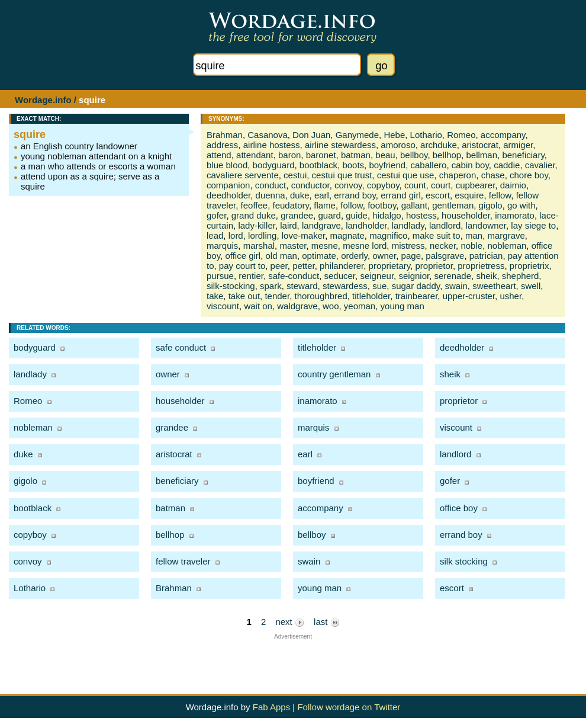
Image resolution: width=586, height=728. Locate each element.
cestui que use (406, 175)
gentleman (453, 205)
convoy (348, 185)
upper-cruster (469, 296)
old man (281, 256)
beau (385, 155)
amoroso (398, 145)
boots (353, 165)
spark (271, 286)
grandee (297, 215)
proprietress (481, 266)
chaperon (458, 175)
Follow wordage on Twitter (349, 707)
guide (357, 215)
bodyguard (274, 165)
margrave (506, 235)
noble (471, 246)
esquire (469, 195)
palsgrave (445, 256)
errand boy (355, 195)
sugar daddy (416, 286)
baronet (321, 155)
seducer (340, 276)
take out (244, 296)
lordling (262, 235)
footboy (382, 205)
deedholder (228, 195)
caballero (429, 165)
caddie (507, 165)
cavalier (540, 165)
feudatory (291, 205)
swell (531, 286)
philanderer (342, 266)
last (327, 622)
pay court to (242, 266)
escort (438, 195)
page (411, 256)
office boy (459, 508)
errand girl (401, 195)
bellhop (447, 155)
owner (384, 256)
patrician (486, 256)
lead (215, 235)
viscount (223, 306)
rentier (251, 276)
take (215, 296)
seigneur (377, 276)
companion (228, 185)
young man (403, 306)
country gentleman (334, 374)
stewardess (345, 286)
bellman (482, 155)
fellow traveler (183, 561)
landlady (408, 225)
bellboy (414, 155)
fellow (500, 195)
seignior (414, 276)
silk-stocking (231, 286)
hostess (421, 215)
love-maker (303, 235)
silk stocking (464, 561)
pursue (220, 276)
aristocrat (480, 145)
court (441, 185)
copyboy (383, 185)
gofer (216, 215)
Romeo (461, 135)
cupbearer (476, 185)
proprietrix (529, 266)
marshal (259, 246)
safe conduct (181, 347)
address (222, 145)
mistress (408, 246)
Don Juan (311, 135)
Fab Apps (271, 707)
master (293, 246)
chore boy (529, 175)
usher (511, 296)
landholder (366, 225)
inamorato (515, 215)
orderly (354, 256)
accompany (503, 135)
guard (330, 215)
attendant (255, 155)
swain (456, 286)
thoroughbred (321, 296)
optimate (319, 256)
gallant (414, 205)
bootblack (318, 165)
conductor (310, 185)
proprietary (390, 266)
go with (521, 205)
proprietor (434, 266)
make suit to (437, 235)
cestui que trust (342, 175)
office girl (243, 256)
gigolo (491, 205)
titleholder (371, 296)
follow (352, 205)
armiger (518, 145)
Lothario (426, 135)
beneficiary (523, 155)
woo (331, 306)
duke (300, 195)
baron (289, 155)
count (415, 185)
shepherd (521, 276)
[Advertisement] (293, 658)
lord (236, 235)
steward (302, 286)
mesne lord (365, 246)
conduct (271, 185)
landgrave (321, 225)
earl (322, 195)
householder (466, 215)
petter (304, 266)
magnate (347, 235)
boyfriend (387, 165)
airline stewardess (340, 145)
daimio (513, 185)
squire (30, 134)
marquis (222, 246)
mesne (325, 246)
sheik (486, 276)
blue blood (227, 165)
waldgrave (297, 306)
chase (493, 175)
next (290, 622)
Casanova (268, 135)
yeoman (360, 306)
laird (288, 225)
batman (356, 155)
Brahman (225, 135)
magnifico (388, 235)
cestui (295, 175)
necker (443, 246)
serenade (453, 276)
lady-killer (257, 225)
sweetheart (494, 286)
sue (379, 286)
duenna (271, 195)
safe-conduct (294, 276)
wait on (258, 306)
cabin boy (470, 165)
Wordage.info (43, 100)
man (474, 235)
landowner (486, 225)
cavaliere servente (243, 175)
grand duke (254, 215)
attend (219, 155)
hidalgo (387, 215)
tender (277, 296)
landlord (445, 225)
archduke (439, 145)
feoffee (255, 205)
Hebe (394, 135)
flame (325, 205)
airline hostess (272, 145)
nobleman (507, 246)
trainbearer (417, 296)
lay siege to (533, 225)
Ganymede (357, 135)
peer (279, 266)
